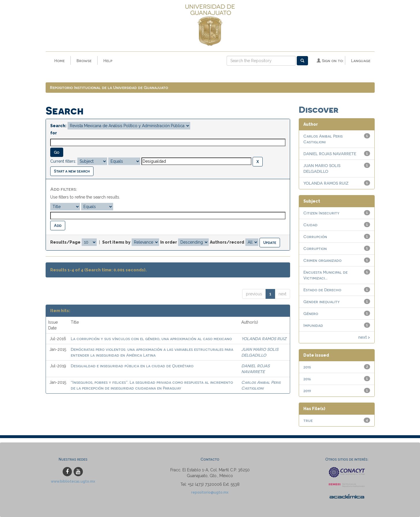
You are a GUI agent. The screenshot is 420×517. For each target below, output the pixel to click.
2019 (307, 391)
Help (108, 61)
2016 (307, 379)
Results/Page (65, 242)
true (308, 420)
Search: (58, 126)
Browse (84, 61)
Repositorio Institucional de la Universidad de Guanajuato (109, 87)
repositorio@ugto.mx (210, 492)
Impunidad (313, 325)
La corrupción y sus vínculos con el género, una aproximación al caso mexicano (151, 339)
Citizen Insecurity (321, 213)
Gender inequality (322, 302)
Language (361, 61)
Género (311, 313)
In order (169, 242)
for (54, 133)
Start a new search (72, 171)
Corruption (315, 248)
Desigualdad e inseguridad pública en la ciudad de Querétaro (132, 366)
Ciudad (310, 225)
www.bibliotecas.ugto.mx (73, 481)
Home (59, 61)
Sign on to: (330, 61)
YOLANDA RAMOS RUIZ (264, 339)
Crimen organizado (322, 260)
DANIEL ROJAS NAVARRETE (330, 154)
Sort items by (116, 242)
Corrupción (315, 237)
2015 (307, 367)
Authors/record (227, 242)
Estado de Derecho (322, 290)
